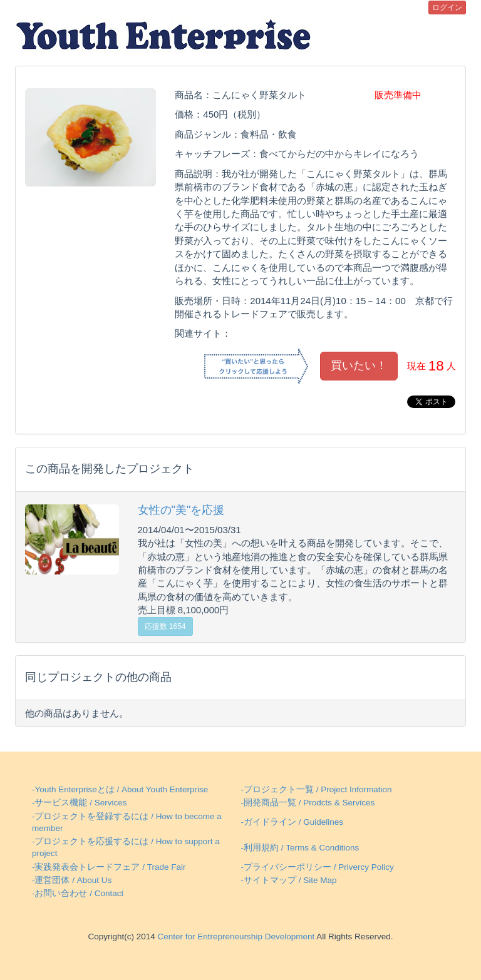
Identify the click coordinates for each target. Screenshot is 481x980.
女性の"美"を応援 (181, 510)
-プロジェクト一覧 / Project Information (316, 789)
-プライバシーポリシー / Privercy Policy (317, 867)
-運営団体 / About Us (72, 880)
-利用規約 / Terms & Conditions (300, 848)
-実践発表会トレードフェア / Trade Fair (109, 867)
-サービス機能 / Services (80, 803)
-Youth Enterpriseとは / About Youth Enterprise (120, 789)
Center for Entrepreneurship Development (235, 937)
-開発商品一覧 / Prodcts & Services (308, 803)
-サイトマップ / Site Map (288, 880)
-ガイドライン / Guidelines (292, 822)
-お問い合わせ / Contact (78, 893)
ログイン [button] (447, 8)
